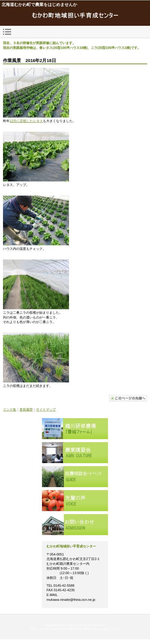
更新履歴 (26, 409)
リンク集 (10, 409)
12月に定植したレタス (26, 121)
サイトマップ (46, 409)
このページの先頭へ (128, 398)
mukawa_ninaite (75, 16)
